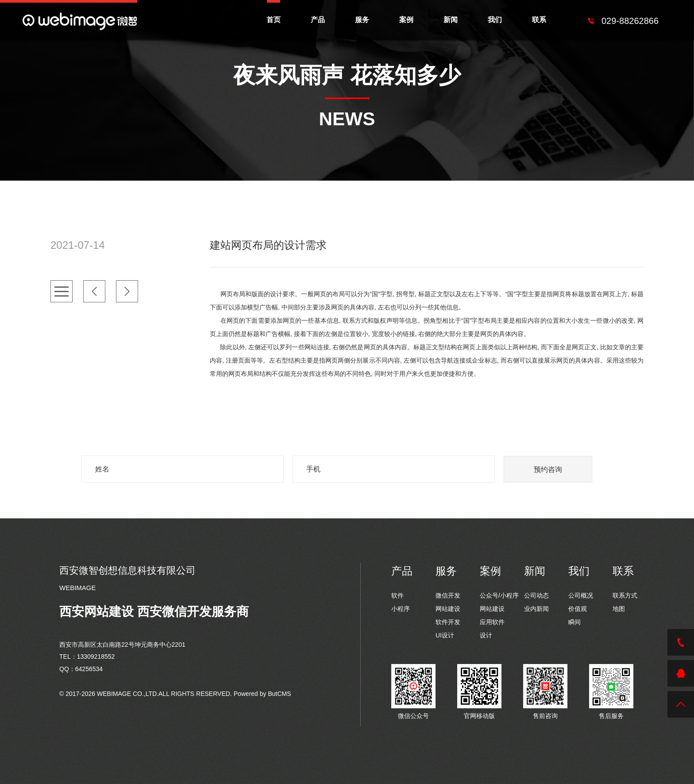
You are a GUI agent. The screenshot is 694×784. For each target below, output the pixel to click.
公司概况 (581, 595)
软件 (397, 595)
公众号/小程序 (499, 595)
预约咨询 (548, 469)
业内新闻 (536, 609)
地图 (619, 609)
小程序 (401, 609)
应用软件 (492, 622)
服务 (362, 20)
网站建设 (448, 609)
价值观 (578, 609)
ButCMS (279, 694)
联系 (539, 20)
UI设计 (445, 635)
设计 (486, 635)
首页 (274, 20)
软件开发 (448, 622)
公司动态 (536, 595)
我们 (495, 20)
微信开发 (448, 595)
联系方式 (625, 595)
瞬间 (574, 622)
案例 (406, 20)
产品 (318, 20)
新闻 (451, 20)
